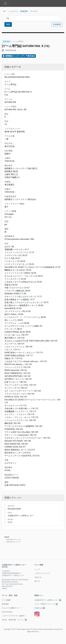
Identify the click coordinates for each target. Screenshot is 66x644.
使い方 (37, 581)
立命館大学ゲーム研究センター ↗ (48, 600)
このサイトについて (42, 573)
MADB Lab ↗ (40, 608)
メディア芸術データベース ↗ (46, 604)
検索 (8, 24)
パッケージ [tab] (14, 11)
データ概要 (6, 600)
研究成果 (5, 604)
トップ (37, 569)
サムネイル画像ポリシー (11, 608)
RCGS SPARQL (7, 612)
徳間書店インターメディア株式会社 (19, 56)
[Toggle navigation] (5, 3)
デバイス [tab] (34, 11)
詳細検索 (57, 24)
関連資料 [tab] (24, 11)
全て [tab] (5, 11)
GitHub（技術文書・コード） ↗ (14, 620)
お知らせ (38, 577)
